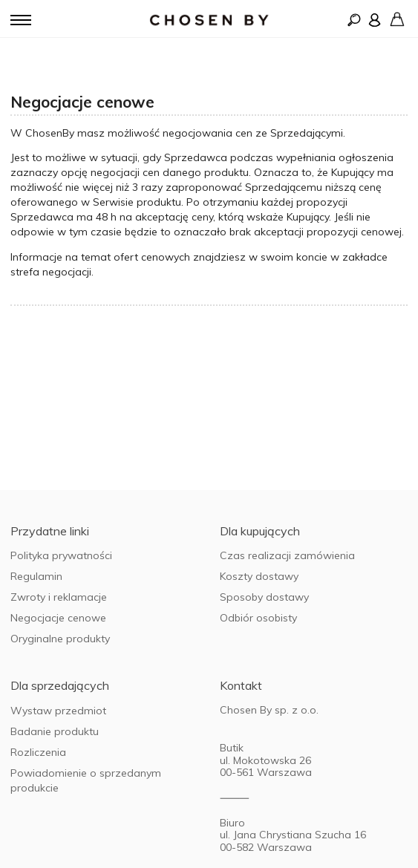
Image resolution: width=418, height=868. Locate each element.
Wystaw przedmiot (58, 711)
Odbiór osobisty (258, 618)
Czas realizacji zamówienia (287, 555)
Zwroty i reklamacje (59, 597)
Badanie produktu (55, 731)
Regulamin (36, 576)
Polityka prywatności (61, 555)
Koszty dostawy (259, 576)
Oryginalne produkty (60, 639)
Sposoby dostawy (264, 597)
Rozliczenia (38, 752)
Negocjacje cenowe (58, 618)
